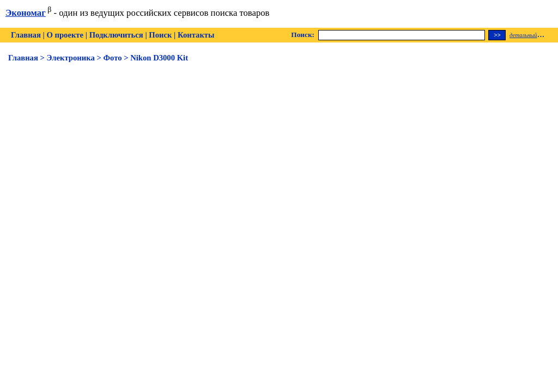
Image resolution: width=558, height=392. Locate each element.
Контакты (196, 35)
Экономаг (26, 13)
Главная (26, 35)
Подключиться (116, 35)
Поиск (160, 35)
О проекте (65, 35)
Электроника (71, 58)
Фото (112, 58)
